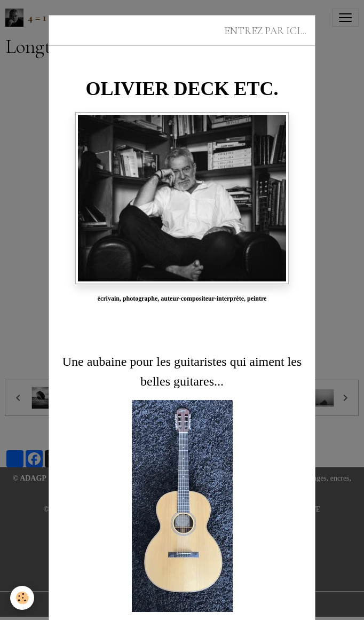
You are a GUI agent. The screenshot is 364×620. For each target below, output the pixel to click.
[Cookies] (23, 598)
